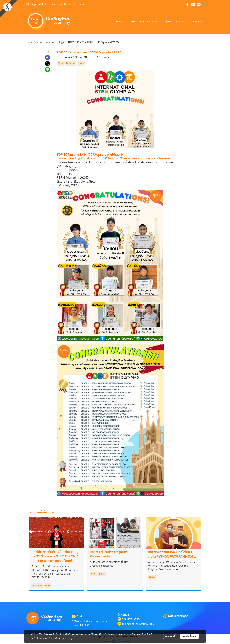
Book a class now (74, 4)
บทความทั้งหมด (45, 42)
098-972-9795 (131, 619)
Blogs (61, 42)
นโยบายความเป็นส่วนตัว (47, 638)
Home (30, 42)
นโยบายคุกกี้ (69, 638)
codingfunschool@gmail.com (138, 624)
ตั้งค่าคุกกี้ (170, 636)
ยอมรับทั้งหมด (190, 636)
